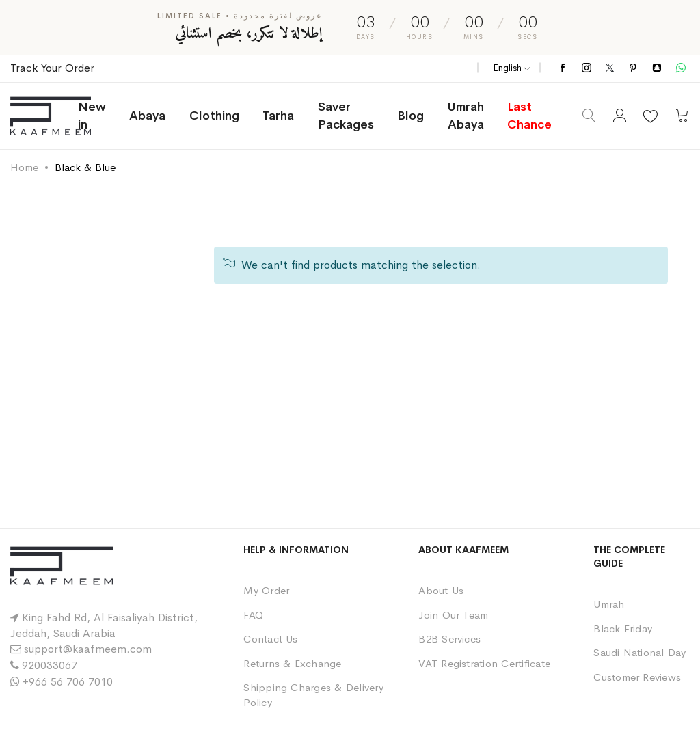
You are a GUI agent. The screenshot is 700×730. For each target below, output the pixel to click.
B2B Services (449, 639)
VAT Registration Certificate (484, 663)
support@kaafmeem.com (88, 649)
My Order (266, 590)
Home (24, 167)
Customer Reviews (637, 677)
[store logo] (62, 116)
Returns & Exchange (292, 663)
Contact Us (270, 639)
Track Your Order (52, 68)
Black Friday (623, 628)
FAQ (253, 615)
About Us (441, 590)
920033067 (50, 665)
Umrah (609, 604)
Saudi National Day (640, 652)
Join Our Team (453, 615)
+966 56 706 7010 (68, 682)
